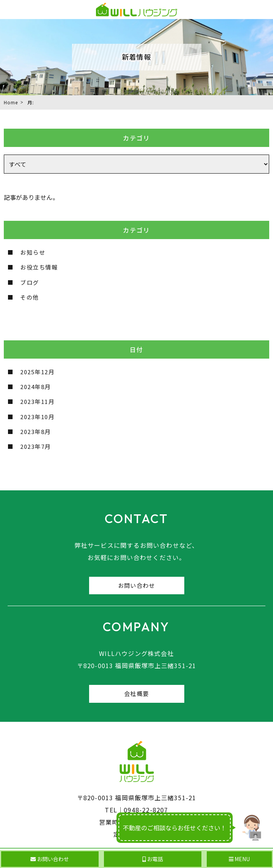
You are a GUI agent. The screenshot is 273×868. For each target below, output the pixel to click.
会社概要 (136, 693)
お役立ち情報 (39, 267)
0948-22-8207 (146, 810)
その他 (30, 297)
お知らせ (33, 252)
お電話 (153, 859)
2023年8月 (36, 432)
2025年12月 (37, 372)
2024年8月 (36, 387)
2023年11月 (37, 401)
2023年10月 (37, 417)
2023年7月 (36, 446)
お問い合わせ (136, 585)
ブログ (30, 282)
